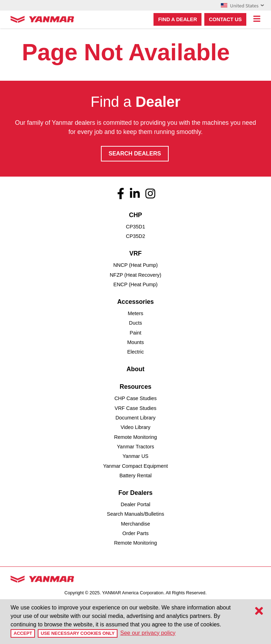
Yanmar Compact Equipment (135, 466)
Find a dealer (177, 19)
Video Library (136, 427)
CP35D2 (135, 236)
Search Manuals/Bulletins (135, 514)
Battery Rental (135, 476)
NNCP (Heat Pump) (135, 265)
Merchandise (135, 524)
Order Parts (135, 533)
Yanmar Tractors (135, 447)
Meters (135, 313)
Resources (135, 387)
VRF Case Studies (135, 408)
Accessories (135, 302)
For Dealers (136, 493)
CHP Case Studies (135, 398)
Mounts (135, 342)
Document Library (135, 418)
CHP (135, 215)
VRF (135, 253)
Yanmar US (135, 456)
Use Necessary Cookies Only (77, 633)
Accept (23, 633)
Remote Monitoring (135, 437)
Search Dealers (135, 154)
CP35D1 (135, 227)
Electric (135, 352)
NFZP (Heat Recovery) (135, 275)
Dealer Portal (135, 504)
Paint (136, 333)
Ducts (136, 323)
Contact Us (225, 19)
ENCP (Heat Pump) (135, 284)
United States (242, 5)
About (136, 369)
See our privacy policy (148, 633)
